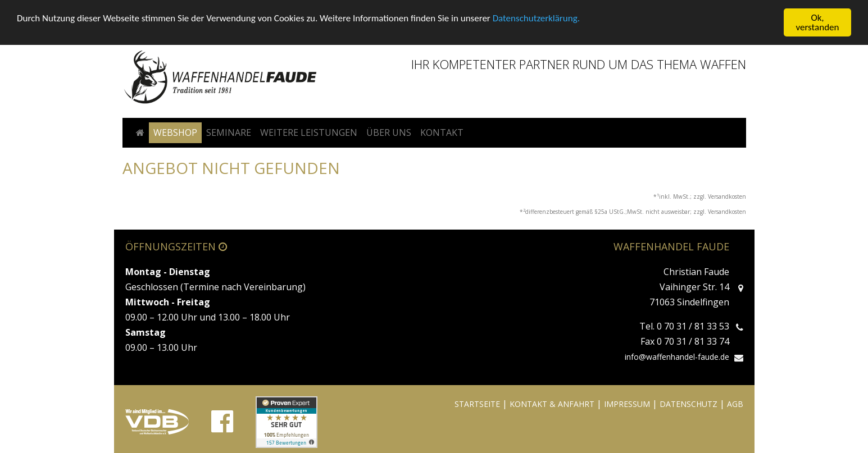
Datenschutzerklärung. (536, 18)
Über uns (389, 132)
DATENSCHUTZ (689, 404)
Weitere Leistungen (309, 132)
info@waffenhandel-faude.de (677, 357)
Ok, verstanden (818, 22)
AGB (735, 404)
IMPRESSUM (627, 404)
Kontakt (442, 132)
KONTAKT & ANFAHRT (552, 404)
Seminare (229, 132)
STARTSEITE (477, 404)
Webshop (175, 132)
